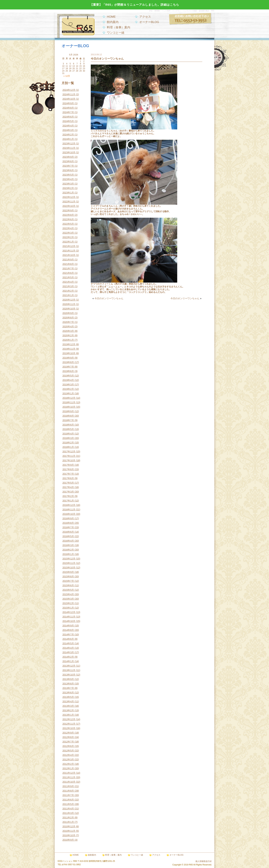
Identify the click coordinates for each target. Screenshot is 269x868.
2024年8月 (68, 108)
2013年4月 (68, 701)
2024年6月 (68, 117)
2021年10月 (69, 255)
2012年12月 (69, 719)
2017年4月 (68, 487)
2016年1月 (68, 554)
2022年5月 (68, 224)
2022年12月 (69, 197)
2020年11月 (69, 304)
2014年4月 (68, 648)
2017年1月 (68, 501)
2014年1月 (68, 661)
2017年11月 (69, 456)
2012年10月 (69, 728)
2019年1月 (68, 393)
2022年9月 (68, 210)
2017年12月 (69, 452)
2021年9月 (68, 260)
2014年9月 (68, 626)
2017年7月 (68, 474)
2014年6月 (68, 639)
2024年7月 (68, 112)
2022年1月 (68, 242)
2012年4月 (68, 755)
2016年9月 (68, 518)
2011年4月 (68, 809)
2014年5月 (68, 643)
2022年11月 (69, 202)
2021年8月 (68, 264)
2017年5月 (68, 483)
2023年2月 (68, 188)
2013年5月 (68, 697)
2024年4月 (68, 126)
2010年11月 (69, 831)
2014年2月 (68, 657)
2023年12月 (69, 144)
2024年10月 (69, 99)
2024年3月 (68, 130)
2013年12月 (69, 666)
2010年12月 (69, 826)
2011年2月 (68, 818)
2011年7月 (68, 795)
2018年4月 (68, 434)
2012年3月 (68, 759)
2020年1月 (68, 340)
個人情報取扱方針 (204, 861)
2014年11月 (69, 617)
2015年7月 (68, 581)
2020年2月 (68, 335)
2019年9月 (68, 358)
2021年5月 (68, 277)
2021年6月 (68, 273)
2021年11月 (69, 251)
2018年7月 (68, 420)
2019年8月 (68, 362)
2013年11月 (69, 670)
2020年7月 (68, 322)
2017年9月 (68, 465)
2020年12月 (69, 300)
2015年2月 (68, 603)
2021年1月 (68, 295)
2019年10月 (69, 353)
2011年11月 (69, 777)
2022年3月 (68, 233)
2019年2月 (68, 389)
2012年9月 (68, 733)
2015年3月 (68, 599)
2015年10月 (69, 568)
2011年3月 (68, 813)
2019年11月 (69, 349)
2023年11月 (69, 148)
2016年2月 (68, 550)
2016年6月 (68, 532)
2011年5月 (68, 804)
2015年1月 (68, 608)
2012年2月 (68, 764)
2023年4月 (68, 179)
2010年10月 (69, 835)
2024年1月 (68, 139)
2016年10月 (69, 514)
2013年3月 (68, 706)
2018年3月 (68, 438)
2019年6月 (68, 371)
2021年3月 (68, 286)
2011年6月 (68, 800)
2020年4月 (68, 327)
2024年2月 (68, 135)
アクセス (145, 17)
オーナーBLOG (149, 22)
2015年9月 (68, 572)
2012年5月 (68, 751)
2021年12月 (69, 246)
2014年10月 (69, 621)
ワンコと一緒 (116, 33)
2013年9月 (68, 679)
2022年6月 (68, 219)
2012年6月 (68, 746)
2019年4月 (68, 380)
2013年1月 (68, 715)
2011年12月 (69, 773)
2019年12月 (69, 344)
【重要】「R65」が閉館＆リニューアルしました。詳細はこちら (134, 5)
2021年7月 (68, 269)
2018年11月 (69, 402)
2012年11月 (69, 724)
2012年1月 (68, 768)
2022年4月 (68, 228)
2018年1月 (68, 447)
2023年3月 (68, 184)
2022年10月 (69, 206)
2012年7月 (68, 742)
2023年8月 (68, 161)
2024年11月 (69, 94)
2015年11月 (69, 563)
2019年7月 (68, 367)
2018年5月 (68, 429)
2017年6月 (68, 478)
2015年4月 (68, 594)
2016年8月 (68, 523)
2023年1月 (68, 193)
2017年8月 (68, 469)
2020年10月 (69, 309)
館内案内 (113, 22)
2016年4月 (68, 541)
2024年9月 (68, 103)
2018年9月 (68, 411)
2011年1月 (68, 822)
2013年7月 (68, 688)
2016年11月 (69, 510)
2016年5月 (68, 536)
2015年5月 (68, 590)
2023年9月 (68, 157)
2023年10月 (69, 152)
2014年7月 (68, 635)
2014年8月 (68, 630)
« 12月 (67, 76)
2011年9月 (68, 786)
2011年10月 (69, 782)
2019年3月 (68, 385)
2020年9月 (68, 313)
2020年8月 (68, 318)
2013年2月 (68, 710)
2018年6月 (68, 425)
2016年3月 (68, 545)
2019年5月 (68, 376)
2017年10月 (69, 460)
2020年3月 (68, 331)
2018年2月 (68, 443)
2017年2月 (68, 496)
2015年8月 (68, 576)
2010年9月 (68, 840)
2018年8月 (68, 416)
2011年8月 (68, 791)
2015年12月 (69, 559)
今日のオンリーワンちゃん (109, 298)
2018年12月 (69, 398)
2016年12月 (69, 505)
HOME (111, 17)
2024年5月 (68, 121)
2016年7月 (68, 527)
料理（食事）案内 (119, 27)
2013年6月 (68, 693)
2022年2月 (68, 237)
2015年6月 (68, 585)
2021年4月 (68, 282)
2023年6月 (68, 170)
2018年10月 (69, 407)
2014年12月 (69, 612)
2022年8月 (68, 215)
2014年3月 (68, 652)
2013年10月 (69, 675)
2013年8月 (68, 684)
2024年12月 (69, 90)
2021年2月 (68, 291)
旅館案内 (92, 855)
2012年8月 (68, 737)
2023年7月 (68, 166)
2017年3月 (68, 492)
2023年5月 (68, 175)
